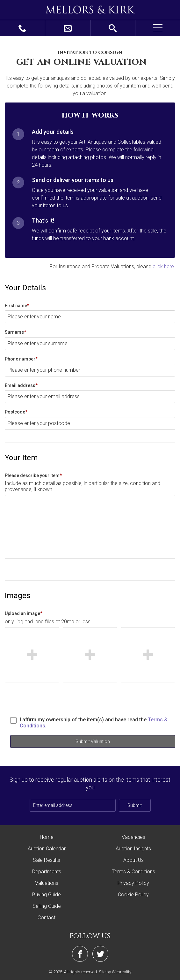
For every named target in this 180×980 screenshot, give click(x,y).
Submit (135, 805)
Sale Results (47, 860)
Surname (15, 332)
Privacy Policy (133, 883)
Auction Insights (133, 849)
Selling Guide (47, 906)
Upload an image (24, 613)
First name (17, 306)
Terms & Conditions (133, 872)
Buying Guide (47, 895)
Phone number (21, 359)
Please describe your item (33, 475)
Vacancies (133, 837)
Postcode (16, 412)
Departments (47, 872)
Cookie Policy (133, 895)
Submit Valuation (93, 741)
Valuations (47, 883)
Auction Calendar (47, 849)
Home (47, 837)
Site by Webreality (115, 972)
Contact (47, 918)
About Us (133, 860)
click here (163, 266)
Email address (21, 385)
